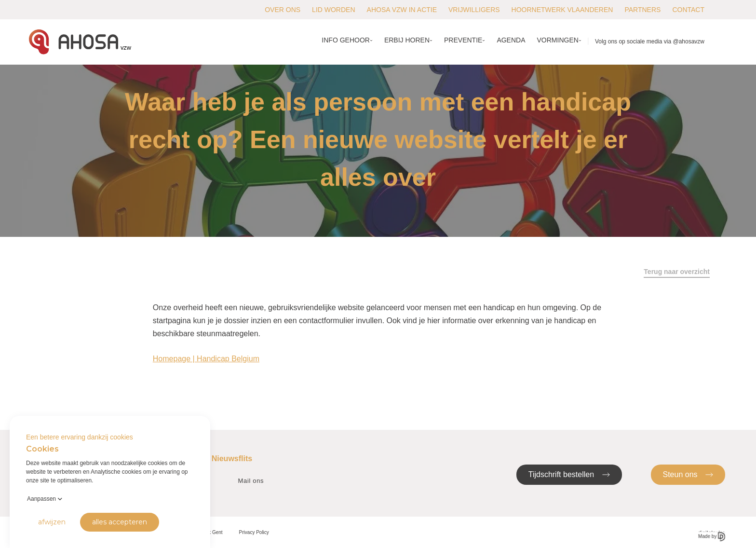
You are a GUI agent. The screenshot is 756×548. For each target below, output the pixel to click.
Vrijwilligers (474, 10)
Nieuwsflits (232, 459)
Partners (642, 10)
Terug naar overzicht (677, 272)
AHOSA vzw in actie (402, 10)
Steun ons (688, 474)
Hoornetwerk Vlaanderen (562, 10)
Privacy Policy (254, 532)
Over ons (283, 10)
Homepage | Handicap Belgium (206, 359)
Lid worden (333, 10)
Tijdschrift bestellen (569, 474)
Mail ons (251, 481)
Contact (688, 10)
